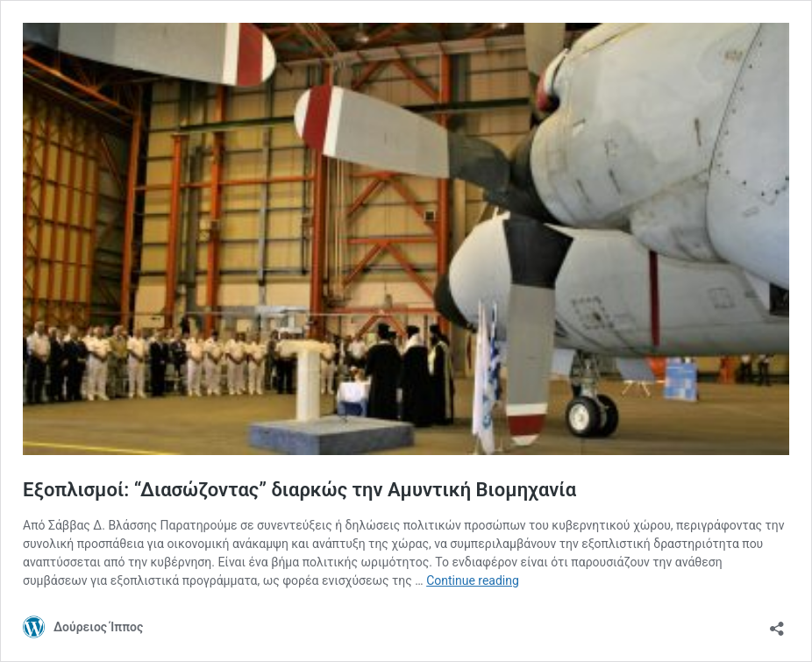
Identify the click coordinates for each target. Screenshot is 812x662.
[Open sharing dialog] (777, 623)
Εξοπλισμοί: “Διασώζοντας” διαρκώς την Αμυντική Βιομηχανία (299, 490)
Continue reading (473, 580)
